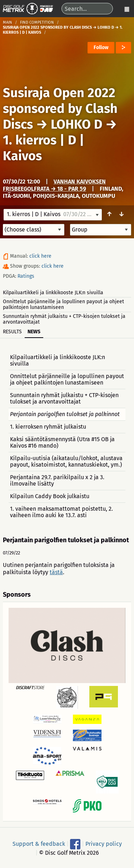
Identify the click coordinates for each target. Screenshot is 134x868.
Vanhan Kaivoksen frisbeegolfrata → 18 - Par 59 (54, 185)
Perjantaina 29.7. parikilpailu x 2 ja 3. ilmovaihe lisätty (57, 480)
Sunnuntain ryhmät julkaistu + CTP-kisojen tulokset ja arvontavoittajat (64, 319)
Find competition (37, 22)
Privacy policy (104, 844)
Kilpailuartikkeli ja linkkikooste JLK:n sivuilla (53, 293)
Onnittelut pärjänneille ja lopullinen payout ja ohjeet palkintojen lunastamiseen (63, 304)
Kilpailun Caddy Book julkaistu (50, 496)
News (34, 332)
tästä (56, 572)
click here (40, 256)
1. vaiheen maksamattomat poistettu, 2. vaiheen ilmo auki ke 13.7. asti (61, 512)
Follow (101, 47)
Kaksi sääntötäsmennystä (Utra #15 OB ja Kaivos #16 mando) (62, 442)
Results (12, 332)
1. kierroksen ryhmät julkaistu (48, 427)
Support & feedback (39, 844)
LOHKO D (76, 124)
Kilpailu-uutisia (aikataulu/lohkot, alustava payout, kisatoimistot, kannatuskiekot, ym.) (66, 461)
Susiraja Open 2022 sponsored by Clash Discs (60, 109)
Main (8, 22)
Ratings (26, 276)
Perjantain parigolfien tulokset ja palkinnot (65, 414)
